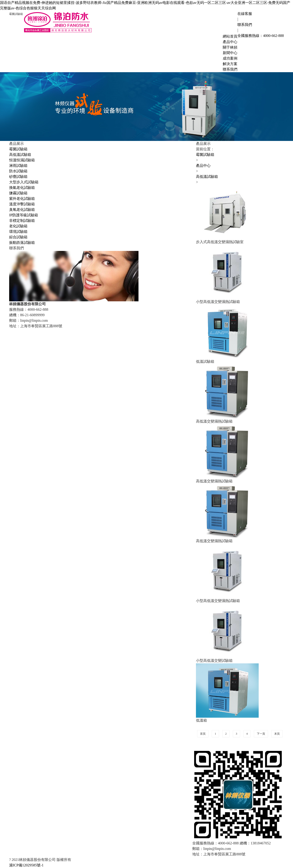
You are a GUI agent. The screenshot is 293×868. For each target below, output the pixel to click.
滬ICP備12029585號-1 (26, 865)
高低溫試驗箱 (20, 155)
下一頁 (261, 734)
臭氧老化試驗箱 (22, 210)
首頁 (203, 734)
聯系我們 (230, 69)
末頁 (277, 734)
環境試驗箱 (18, 232)
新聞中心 (230, 53)
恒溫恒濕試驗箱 (22, 160)
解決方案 (230, 64)
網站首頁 (230, 36)
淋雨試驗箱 (18, 166)
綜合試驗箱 (18, 237)
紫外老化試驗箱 (22, 199)
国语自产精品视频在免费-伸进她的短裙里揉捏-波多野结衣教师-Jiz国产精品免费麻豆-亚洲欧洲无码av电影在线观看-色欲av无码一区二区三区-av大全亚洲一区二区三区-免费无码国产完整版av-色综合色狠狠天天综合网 (145, 5)
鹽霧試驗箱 (18, 193)
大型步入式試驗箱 (24, 182)
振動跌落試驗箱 (22, 243)
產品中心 (230, 42)
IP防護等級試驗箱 (24, 215)
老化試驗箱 (18, 226)
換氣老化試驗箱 (22, 188)
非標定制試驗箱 (22, 221)
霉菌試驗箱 (18, 149)
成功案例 (230, 58)
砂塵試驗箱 (18, 177)
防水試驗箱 (18, 171)
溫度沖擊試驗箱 (22, 204)
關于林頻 (230, 47)
